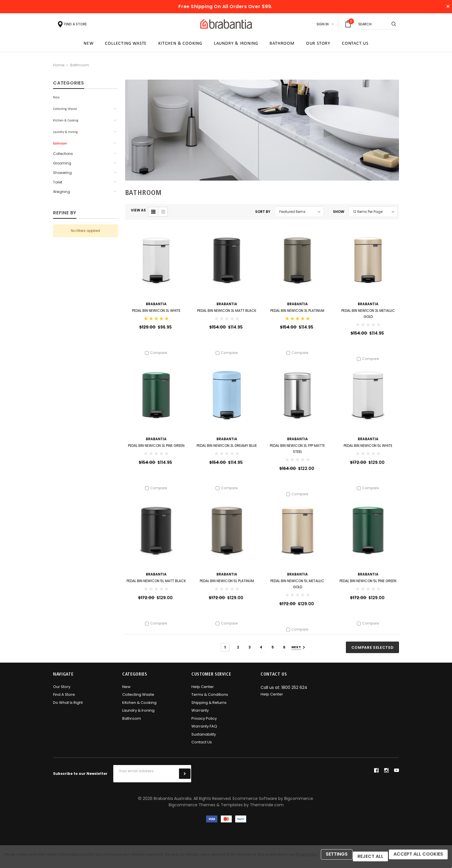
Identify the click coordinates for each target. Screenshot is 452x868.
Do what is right (68, 708)
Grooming (62, 165)
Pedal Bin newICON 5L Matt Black (156, 585)
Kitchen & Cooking (66, 123)
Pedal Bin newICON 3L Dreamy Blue (227, 449)
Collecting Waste (65, 111)
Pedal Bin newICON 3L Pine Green (156, 449)
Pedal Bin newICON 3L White (156, 313)
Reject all (61, 859)
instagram (386, 776)
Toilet (58, 184)
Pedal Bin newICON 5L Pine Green (368, 585)
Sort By (263, 214)
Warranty (200, 716)
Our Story (62, 692)
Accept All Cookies (113, 859)
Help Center (203, 692)
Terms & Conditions (210, 700)
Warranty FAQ (204, 732)
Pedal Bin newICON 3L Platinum (297, 313)
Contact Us (202, 748)
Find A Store (64, 700)
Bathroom (80, 67)
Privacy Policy (204, 724)
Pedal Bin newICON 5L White (368, 449)
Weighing (62, 194)
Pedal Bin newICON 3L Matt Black (227, 313)
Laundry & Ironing (65, 134)
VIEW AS (138, 212)
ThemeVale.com (267, 810)
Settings (23, 859)
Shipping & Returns (209, 708)
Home (59, 67)
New (56, 100)
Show (339, 214)
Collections (63, 156)
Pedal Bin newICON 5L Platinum (227, 585)
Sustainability (204, 740)
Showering (62, 175)
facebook (376, 776)
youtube (397, 776)
